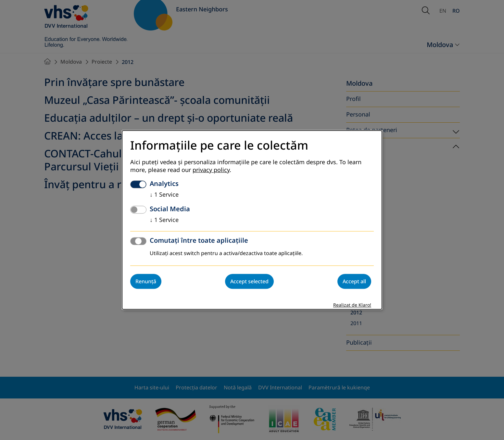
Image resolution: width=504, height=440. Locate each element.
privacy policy (211, 170)
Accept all (354, 282)
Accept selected (249, 282)
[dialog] (252, 220)
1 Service (164, 195)
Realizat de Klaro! (352, 306)
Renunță (146, 282)
